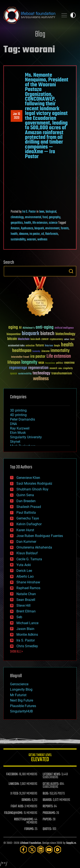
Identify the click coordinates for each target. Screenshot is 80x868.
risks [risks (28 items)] (60, 368)
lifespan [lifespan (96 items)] (14, 363)
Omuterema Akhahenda (34, 547)
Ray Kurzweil (20, 428)
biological (51, 212)
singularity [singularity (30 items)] (68, 369)
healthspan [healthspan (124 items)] (22, 351)
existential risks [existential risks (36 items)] (16, 346)
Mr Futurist (18, 695)
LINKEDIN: (14, 784)
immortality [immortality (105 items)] (60, 351)
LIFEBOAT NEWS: (52, 774)
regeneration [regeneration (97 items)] (38, 368)
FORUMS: (29, 829)
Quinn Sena (25, 495)
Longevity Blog (21, 689)
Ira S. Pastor (29, 212)
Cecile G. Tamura (29, 559)
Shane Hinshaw (28, 582)
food (45, 217)
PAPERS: (47, 819)
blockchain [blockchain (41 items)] (24, 339)
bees (42, 212)
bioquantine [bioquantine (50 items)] (14, 334)
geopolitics (17, 223)
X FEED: (15, 794)
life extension (40, 223)
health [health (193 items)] (67, 345)
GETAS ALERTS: (51, 784)
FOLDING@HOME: (14, 813)
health (28, 223)
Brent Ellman (26, 611)
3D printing (18, 410)
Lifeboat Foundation (31, 843)
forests (65, 228)
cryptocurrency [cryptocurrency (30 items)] (56, 339)
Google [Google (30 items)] (57, 346)
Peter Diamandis (23, 419)
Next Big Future (22, 700)
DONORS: (26, 800)
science (53, 223)
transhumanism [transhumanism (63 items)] (62, 373)
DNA (13, 424)
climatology (17, 217)
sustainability (18, 240)
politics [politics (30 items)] (60, 363)
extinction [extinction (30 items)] (30, 346)
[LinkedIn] (41, 850)
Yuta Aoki (24, 565)
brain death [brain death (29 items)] (35, 339)
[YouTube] (49, 850)
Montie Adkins (27, 635)
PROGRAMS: (49, 813)
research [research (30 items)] (53, 369)
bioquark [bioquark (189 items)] (31, 334)
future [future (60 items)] (40, 345)
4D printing (18, 415)
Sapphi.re (71, 843)
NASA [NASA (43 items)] (41, 363)
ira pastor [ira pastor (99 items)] (38, 357)
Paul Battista (26, 513)
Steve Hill (23, 605)
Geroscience (19, 684)
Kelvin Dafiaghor (29, 524)
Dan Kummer (26, 542)
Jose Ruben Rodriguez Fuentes (40, 536)
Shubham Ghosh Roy (32, 489)
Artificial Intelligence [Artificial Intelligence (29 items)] (64, 328)
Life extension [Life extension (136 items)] (59, 356)
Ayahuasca (27, 228)
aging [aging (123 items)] (13, 327)
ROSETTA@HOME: (24, 819)
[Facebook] (23, 850)
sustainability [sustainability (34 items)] (25, 374)
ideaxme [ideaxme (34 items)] (45, 352)
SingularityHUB (21, 711)
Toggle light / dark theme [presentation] (73, 15)
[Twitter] (32, 850)
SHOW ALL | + (17, 652)
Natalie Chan (26, 594)
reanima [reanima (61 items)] (69, 363)
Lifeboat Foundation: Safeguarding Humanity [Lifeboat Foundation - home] (29, 15)
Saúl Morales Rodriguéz (34, 483)
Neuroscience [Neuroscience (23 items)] (50, 363)
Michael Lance (27, 623)
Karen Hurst (25, 530)
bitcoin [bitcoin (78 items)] (12, 339)
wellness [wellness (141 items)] (41, 379)
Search (71, 271)
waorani (31, 240)
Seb (19, 617)
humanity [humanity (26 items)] (36, 352)
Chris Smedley (27, 646)
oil (43, 234)
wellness (42, 240)
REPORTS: (48, 806)
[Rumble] (58, 850)
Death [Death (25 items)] (72, 339)
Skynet (15, 442)
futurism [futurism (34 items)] (49, 346)
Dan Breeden (26, 501)
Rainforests (52, 234)
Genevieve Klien (28, 478)
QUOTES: (47, 829)
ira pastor (35, 234)
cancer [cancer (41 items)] (45, 339)
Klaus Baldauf (27, 553)
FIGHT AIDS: (17, 806)
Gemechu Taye (28, 518)
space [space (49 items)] (14, 373)
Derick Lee (24, 571)
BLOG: (46, 794)
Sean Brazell (26, 600)
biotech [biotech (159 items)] (47, 334)
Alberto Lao (25, 576)
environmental (33, 217)
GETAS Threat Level (40, 758)
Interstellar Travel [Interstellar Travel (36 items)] (20, 357)
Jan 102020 (17, 116)
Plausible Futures (23, 706)
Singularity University (26, 437)
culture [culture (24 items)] (67, 339)
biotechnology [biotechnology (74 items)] (65, 334)
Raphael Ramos (28, 588)
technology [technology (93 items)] (41, 373)
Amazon (15, 228)
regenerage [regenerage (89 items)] (18, 368)
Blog (40, 35)
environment (52, 228)
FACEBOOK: (12, 774)
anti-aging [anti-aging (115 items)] (45, 327)
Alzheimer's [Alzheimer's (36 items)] (29, 328)
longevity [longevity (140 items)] (29, 362)
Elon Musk (18, 433)
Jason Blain (25, 629)
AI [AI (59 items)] (20, 328)
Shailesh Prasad (29, 507)
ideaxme (24, 234)
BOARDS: (47, 800)
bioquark (39, 228)
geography (55, 217)
